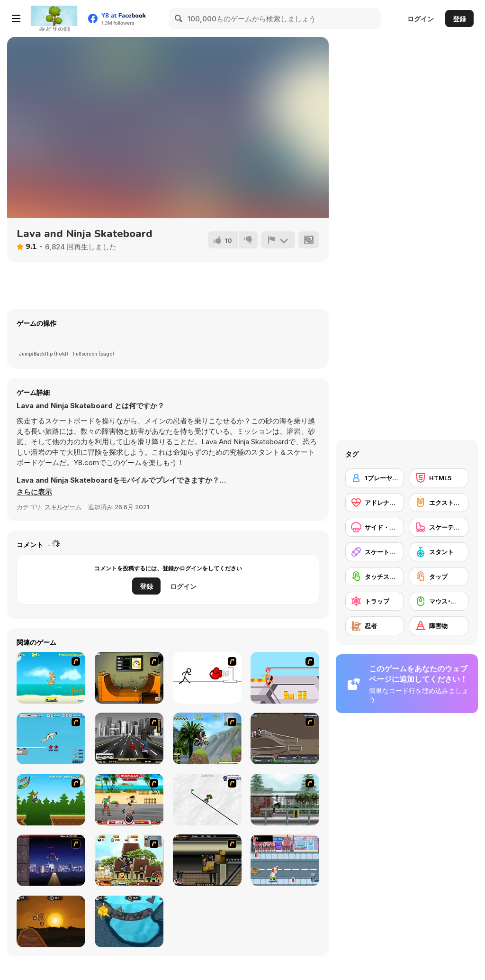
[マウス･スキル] (439, 601)
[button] (34, 492)
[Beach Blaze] (129, 800)
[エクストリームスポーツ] (439, 503)
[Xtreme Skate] (285, 678)
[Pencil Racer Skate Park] (207, 800)
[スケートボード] (375, 552)
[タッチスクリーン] (375, 577)
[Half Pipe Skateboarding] (129, 678)
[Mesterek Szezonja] (51, 800)
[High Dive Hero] (51, 738)
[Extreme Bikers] (207, 860)
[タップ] (439, 577)
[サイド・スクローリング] (375, 527)
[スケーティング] (439, 527)
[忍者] (375, 626)
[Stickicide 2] (207, 678)
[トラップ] (375, 601)
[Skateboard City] (285, 800)
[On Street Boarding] (129, 738)
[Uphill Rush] (207, 738)
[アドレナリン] (375, 503)
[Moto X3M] (51, 921)
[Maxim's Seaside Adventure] (51, 678)
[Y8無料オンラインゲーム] (54, 18)
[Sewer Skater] (285, 738)
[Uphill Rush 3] (129, 860)
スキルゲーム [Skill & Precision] (63, 507)
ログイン (421, 19)
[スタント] (439, 552)
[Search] (179, 18)
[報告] (278, 240)
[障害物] (439, 626)
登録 (459, 19)
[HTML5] (439, 478)
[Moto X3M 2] (129, 921)
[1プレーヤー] (375, 478)
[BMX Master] (51, 860)
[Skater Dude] (285, 860)
